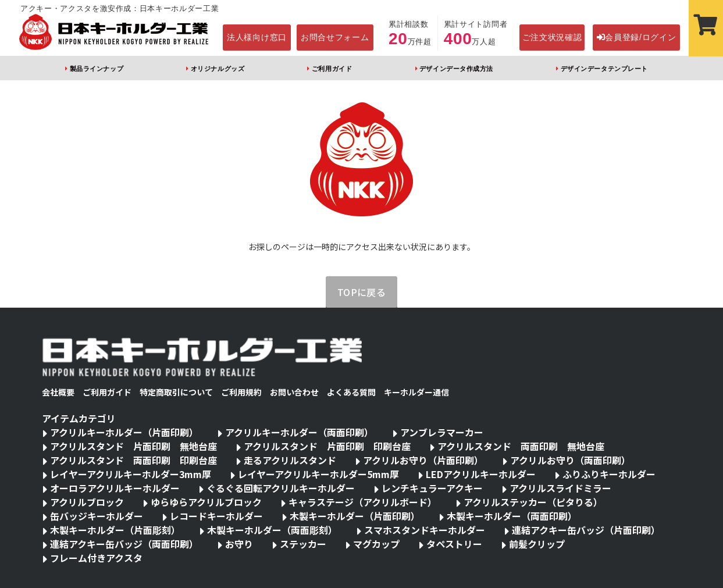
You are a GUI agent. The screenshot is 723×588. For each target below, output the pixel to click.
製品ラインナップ (97, 69)
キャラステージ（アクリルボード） (363, 502)
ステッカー (303, 544)
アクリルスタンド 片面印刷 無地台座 (133, 446)
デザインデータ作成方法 (456, 69)
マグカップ (376, 544)
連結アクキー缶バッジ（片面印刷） (586, 530)
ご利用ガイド (332, 69)
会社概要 (58, 392)
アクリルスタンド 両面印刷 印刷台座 (133, 460)
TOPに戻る (362, 292)
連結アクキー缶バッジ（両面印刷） (124, 544)
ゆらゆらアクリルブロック (206, 502)
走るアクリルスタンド (290, 460)
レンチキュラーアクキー (432, 488)
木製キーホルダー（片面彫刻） (115, 530)
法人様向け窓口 (257, 37)
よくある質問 (351, 392)
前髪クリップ (537, 544)
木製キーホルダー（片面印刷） (355, 516)
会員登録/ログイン (637, 37)
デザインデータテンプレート (604, 69)
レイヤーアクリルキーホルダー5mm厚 (318, 474)
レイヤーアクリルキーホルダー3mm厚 (131, 474)
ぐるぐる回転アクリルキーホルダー (281, 488)
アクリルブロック (87, 502)
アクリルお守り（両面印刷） (570, 460)
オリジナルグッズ (218, 69)
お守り (239, 544)
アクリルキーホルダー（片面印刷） (124, 432)
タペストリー (454, 544)
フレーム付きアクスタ (96, 558)
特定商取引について (176, 392)
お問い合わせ (294, 392)
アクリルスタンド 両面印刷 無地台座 (521, 446)
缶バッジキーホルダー (97, 516)
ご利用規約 (241, 392)
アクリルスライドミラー (560, 488)
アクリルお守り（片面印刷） (423, 460)
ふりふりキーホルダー (609, 474)
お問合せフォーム (335, 37)
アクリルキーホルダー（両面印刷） (299, 432)
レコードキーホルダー (216, 516)
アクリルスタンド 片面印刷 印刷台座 (327, 446)
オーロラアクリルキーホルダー (115, 488)
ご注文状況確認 (552, 37)
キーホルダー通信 (416, 392)
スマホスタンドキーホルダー (425, 530)
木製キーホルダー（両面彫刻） (272, 530)
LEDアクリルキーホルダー (481, 474)
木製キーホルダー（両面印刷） (512, 516)
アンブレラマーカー (442, 432)
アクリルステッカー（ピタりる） (533, 502)
